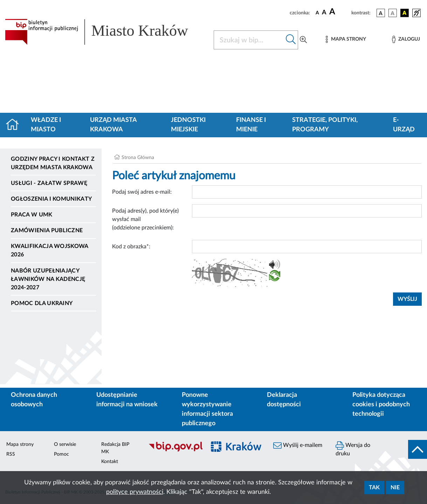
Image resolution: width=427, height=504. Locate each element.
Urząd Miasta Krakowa (113, 125)
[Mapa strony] (346, 39)
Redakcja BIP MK (115, 448)
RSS (11, 454)
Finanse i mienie (251, 125)
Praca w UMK (32, 215)
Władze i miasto (46, 125)
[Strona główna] (15, 125)
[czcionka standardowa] (317, 13)
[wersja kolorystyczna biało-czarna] (393, 13)
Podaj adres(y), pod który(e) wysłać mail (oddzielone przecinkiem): (145, 219)
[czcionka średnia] (324, 13)
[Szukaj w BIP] (249, 40)
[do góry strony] (418, 449)
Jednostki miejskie (188, 125)
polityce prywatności (135, 492)
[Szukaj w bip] (291, 40)
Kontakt (110, 462)
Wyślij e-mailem (298, 446)
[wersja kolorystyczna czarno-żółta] (405, 13)
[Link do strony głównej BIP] (105, 32)
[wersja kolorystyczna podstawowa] (381, 13)
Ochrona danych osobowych (34, 400)
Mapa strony (20, 444)
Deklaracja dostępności (284, 400)
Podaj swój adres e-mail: (142, 192)
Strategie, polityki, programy (325, 125)
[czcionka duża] (339, 12)
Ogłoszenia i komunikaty (51, 199)
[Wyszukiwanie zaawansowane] (303, 40)
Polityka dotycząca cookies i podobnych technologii (381, 405)
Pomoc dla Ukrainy (42, 303)
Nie (395, 488)
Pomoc (61, 454)
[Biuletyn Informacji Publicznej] (173, 450)
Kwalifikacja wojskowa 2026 (50, 250)
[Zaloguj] (406, 39)
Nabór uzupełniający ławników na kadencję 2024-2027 (48, 279)
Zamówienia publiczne (47, 230)
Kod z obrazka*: (131, 247)
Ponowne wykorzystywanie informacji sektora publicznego (207, 409)
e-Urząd (404, 125)
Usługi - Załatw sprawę (49, 183)
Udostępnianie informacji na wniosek (127, 400)
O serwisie (65, 444)
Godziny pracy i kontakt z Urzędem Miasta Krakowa (53, 163)
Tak (374, 488)
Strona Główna (138, 158)
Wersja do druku (353, 449)
